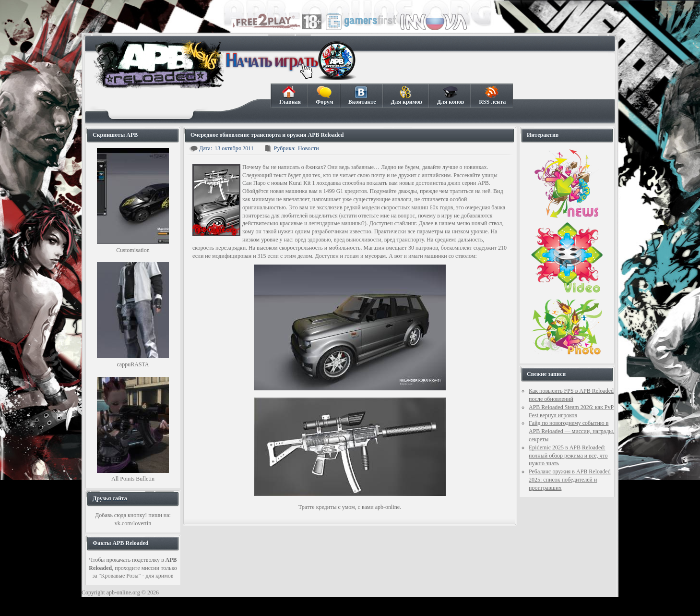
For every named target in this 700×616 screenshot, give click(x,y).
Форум (324, 96)
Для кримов (406, 96)
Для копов (450, 96)
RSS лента (492, 96)
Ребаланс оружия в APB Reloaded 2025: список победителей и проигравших (570, 480)
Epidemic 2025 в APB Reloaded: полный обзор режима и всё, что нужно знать (568, 456)
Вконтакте (362, 96)
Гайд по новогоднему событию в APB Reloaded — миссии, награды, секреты (571, 431)
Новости (308, 148)
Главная (290, 96)
